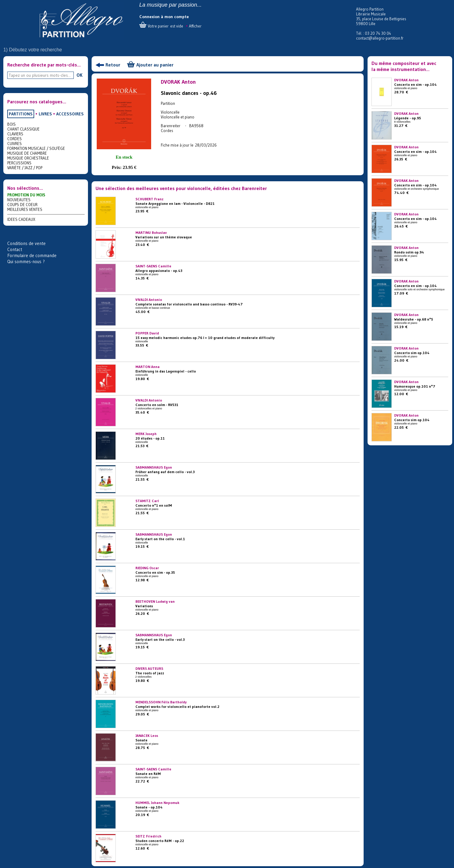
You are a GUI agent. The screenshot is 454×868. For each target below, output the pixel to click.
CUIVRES (15, 144)
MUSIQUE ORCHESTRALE (28, 158)
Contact (15, 249)
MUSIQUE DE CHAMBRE (27, 153)
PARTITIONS (21, 114)
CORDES (15, 139)
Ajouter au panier (155, 65)
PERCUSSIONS (19, 163)
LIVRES (45, 114)
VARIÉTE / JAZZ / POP (25, 168)
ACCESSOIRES (70, 114)
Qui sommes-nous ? (26, 261)
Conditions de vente (26, 243)
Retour (113, 65)
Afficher (195, 26)
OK (79, 75)
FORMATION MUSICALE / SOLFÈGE (36, 148)
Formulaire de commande (32, 255)
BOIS (11, 124)
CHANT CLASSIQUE (23, 129)
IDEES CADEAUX (21, 219)
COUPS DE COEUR (22, 205)
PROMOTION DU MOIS (26, 195)
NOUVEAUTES (19, 200)
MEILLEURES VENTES (25, 209)
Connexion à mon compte (164, 17)
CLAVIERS (15, 134)
